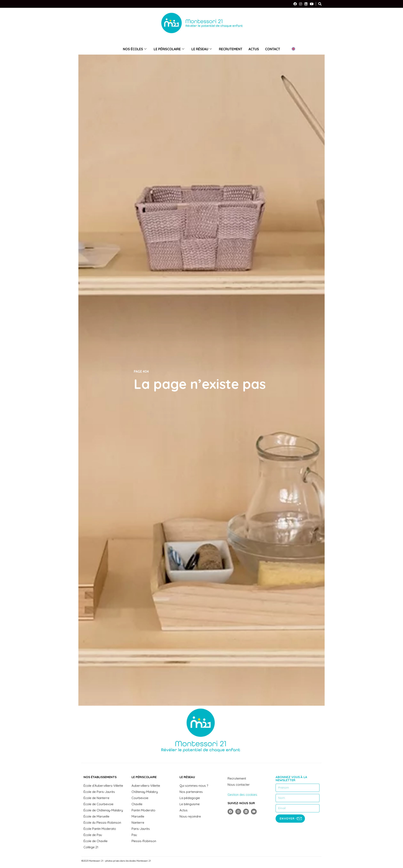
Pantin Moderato (143, 810)
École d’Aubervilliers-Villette (103, 786)
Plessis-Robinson (144, 841)
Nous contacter (239, 785)
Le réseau (202, 49)
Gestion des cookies (242, 795)
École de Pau (93, 835)
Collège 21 (91, 847)
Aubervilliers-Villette (146, 786)
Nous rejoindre (190, 816)
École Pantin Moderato (100, 829)
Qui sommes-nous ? (194, 786)
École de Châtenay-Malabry (103, 810)
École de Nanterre (96, 798)
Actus (254, 49)
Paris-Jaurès (141, 829)
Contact (273, 49)
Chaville (137, 804)
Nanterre (138, 823)
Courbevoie (140, 798)
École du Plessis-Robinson (102, 823)
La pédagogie (190, 798)
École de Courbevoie (98, 804)
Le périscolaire (169, 49)
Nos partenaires (191, 792)
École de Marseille (96, 816)
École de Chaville (96, 841)
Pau (134, 835)
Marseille (138, 816)
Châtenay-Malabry (145, 792)
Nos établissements (100, 777)
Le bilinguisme (190, 804)
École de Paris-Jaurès (99, 792)
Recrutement (231, 49)
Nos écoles (135, 49)
